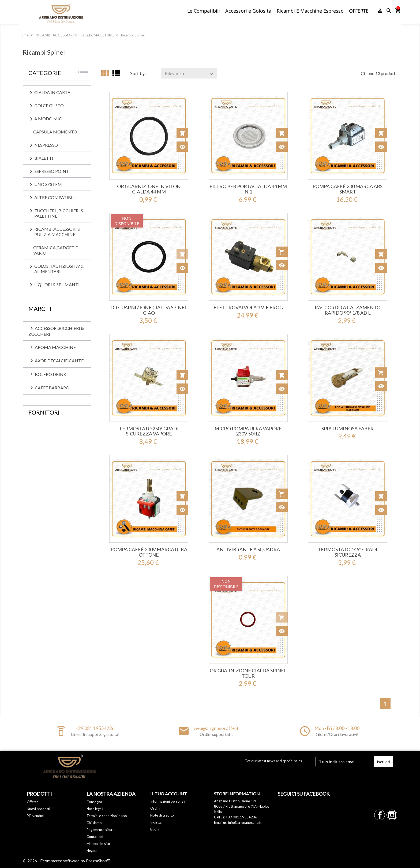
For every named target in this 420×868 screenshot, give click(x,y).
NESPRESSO (46, 145)
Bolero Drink (47, 374)
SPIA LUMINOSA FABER (348, 429)
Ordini (155, 808)
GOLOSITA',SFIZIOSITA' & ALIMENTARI (59, 269)
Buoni (155, 829)
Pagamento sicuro (101, 830)
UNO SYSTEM (48, 184)
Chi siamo (94, 823)
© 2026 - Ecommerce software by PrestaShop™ (66, 861)
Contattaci (95, 837)
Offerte (33, 802)
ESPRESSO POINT (52, 171)
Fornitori (44, 412)
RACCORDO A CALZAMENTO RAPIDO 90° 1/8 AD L (348, 310)
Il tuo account (169, 794)
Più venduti (35, 816)
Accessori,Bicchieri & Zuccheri (56, 331)
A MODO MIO (48, 119)
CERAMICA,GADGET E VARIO (55, 250)
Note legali (95, 809)
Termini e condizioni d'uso (107, 816)
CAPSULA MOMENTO (55, 132)
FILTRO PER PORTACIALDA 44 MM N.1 (248, 189)
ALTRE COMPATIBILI (55, 197)
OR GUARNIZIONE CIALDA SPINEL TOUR (248, 673)
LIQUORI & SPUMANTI (57, 284)
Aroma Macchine (52, 347)
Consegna (94, 802)
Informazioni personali (168, 801)
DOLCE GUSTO (49, 105)
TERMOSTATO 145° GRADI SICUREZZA (348, 552)
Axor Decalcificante (56, 361)
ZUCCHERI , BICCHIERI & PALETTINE (59, 213)
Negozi (92, 851)
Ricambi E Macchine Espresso (310, 11)
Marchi (40, 309)
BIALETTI (44, 158)
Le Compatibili (204, 11)
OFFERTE (359, 11)
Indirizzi (156, 822)
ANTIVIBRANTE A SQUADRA (248, 549)
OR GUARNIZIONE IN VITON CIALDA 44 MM (149, 189)
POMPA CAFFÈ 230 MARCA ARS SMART (348, 189)
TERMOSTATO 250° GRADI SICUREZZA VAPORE (149, 431)
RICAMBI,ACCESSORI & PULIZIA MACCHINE (57, 232)
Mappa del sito (98, 844)
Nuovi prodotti (38, 809)
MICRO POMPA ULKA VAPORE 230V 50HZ (248, 431)
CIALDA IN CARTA (52, 92)
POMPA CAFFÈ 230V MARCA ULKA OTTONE (149, 552)
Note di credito (162, 815)
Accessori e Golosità (248, 11)
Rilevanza (190, 74)
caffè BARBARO (49, 388)
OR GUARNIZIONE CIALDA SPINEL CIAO (149, 310)
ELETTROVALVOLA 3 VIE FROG (248, 307)
